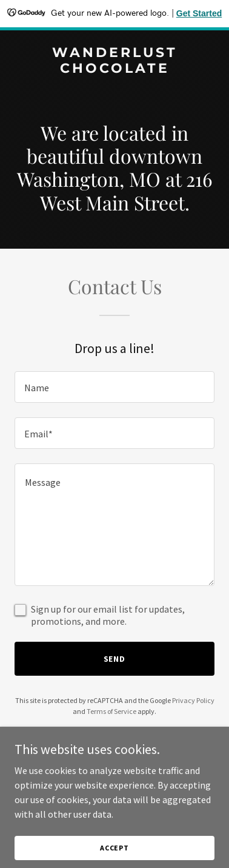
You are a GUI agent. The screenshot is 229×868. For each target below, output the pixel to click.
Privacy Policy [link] (193, 700)
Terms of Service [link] (111, 711)
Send (115, 659)
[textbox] (114, 387)
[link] (114, 69)
